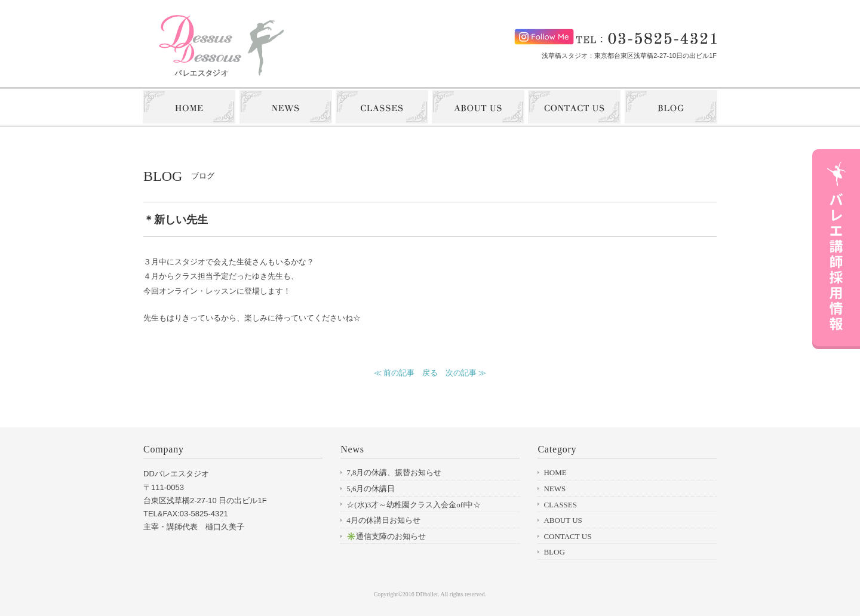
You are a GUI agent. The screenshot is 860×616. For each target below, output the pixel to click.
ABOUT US (563, 520)
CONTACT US (567, 536)
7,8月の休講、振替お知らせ (394, 472)
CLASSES (560, 505)
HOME (555, 472)
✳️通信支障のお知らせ (386, 536)
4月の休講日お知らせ (383, 520)
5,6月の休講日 (371, 489)
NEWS (555, 489)
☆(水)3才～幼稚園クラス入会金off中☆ (414, 505)
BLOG (554, 552)
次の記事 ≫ (466, 373)
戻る (430, 373)
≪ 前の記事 (394, 373)
